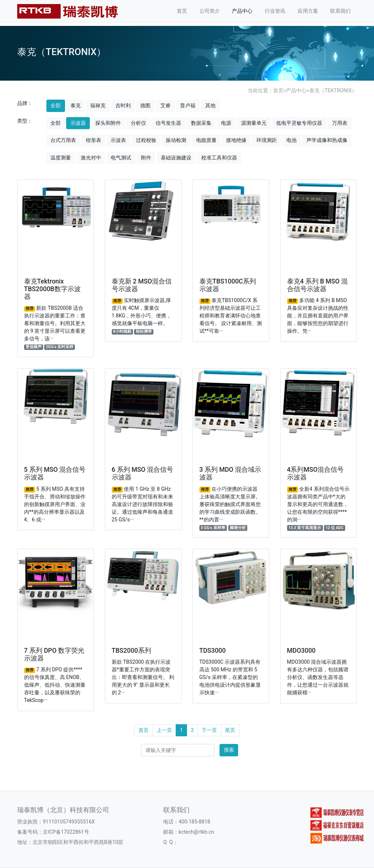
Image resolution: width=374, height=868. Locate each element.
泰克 (76, 105)
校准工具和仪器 (219, 158)
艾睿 (165, 105)
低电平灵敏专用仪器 (299, 123)
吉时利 (123, 105)
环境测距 (267, 140)
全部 (56, 105)
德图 (145, 105)
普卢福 (188, 105)
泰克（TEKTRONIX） (333, 90)
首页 (182, 11)
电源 (226, 123)
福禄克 (98, 105)
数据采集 (201, 123)
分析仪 (138, 123)
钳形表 (93, 140)
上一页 (164, 730)
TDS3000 (213, 651)
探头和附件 (108, 123)
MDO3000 (302, 651)
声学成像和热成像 (327, 140)
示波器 (78, 123)
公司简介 (210, 11)
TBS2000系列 (131, 651)
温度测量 (61, 158)
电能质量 (206, 140)
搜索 (229, 750)
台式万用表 (63, 140)
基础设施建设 (176, 158)
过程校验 (146, 140)
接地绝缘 (236, 140)
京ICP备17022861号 (66, 832)
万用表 (340, 123)
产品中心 (242, 11)
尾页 (230, 730)
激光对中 (91, 158)
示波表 (118, 140)
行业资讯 (275, 11)
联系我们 (340, 11)
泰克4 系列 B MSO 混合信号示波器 (317, 285)
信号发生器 (168, 123)
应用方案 (308, 11)
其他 (210, 105)
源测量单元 (254, 123)
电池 (291, 140)
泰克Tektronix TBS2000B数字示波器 (52, 289)
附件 (146, 158)
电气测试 (121, 158)
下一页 (209, 730)
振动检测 (176, 140)
